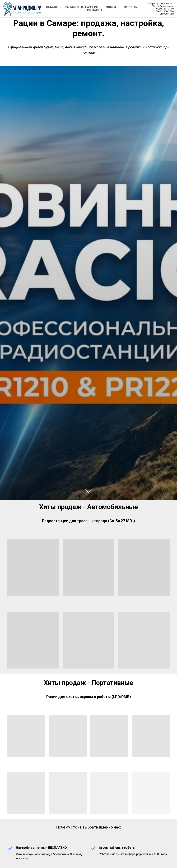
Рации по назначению (82, 7)
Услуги (111, 7)
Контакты (94, 10)
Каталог (53, 7)
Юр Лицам (130, 7)
